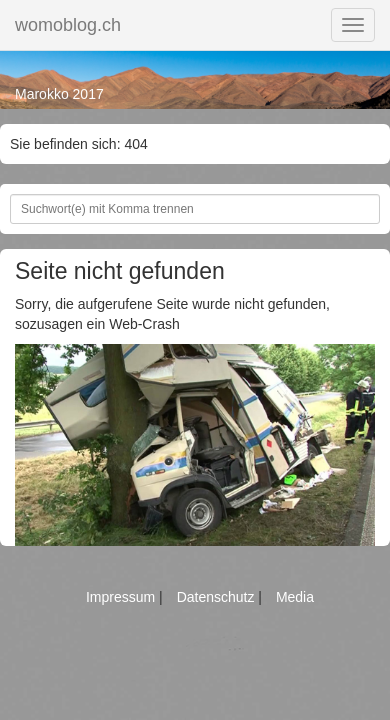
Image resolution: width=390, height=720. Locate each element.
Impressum (122, 597)
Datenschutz (218, 597)
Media (295, 597)
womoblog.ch (68, 25)
